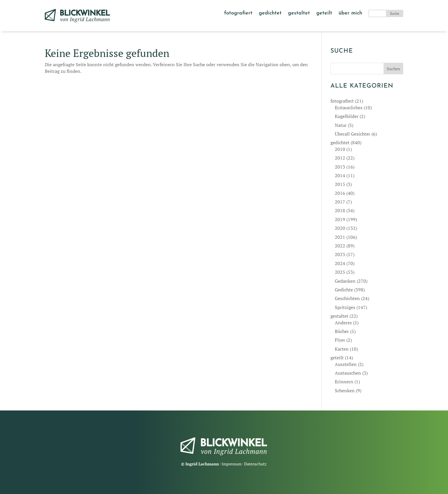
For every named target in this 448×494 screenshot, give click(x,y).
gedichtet (270, 14)
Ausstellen (346, 364)
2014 (340, 175)
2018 (340, 210)
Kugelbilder (347, 116)
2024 (340, 263)
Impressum (232, 464)
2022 (340, 246)
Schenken (345, 391)
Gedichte (344, 290)
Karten (342, 349)
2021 (340, 237)
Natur (341, 125)
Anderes (343, 323)
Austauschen (348, 373)
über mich (350, 14)
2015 (340, 184)
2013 (340, 167)
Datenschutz (255, 464)
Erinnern (344, 382)
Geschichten (347, 298)
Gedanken (345, 281)
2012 (340, 158)
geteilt (324, 14)
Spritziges (345, 307)
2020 (340, 228)
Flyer (340, 340)
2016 (340, 193)
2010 (340, 149)
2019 (340, 219)
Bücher (342, 331)
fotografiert (238, 14)
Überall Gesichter (353, 134)
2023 (340, 254)
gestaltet (299, 14)
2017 (340, 202)
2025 (340, 272)
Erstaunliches (349, 108)
